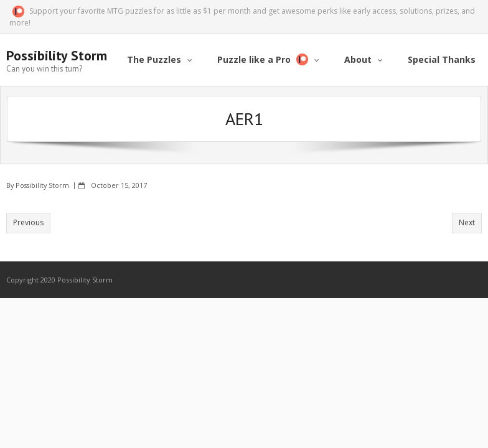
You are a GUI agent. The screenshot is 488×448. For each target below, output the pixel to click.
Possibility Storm (42, 185)
